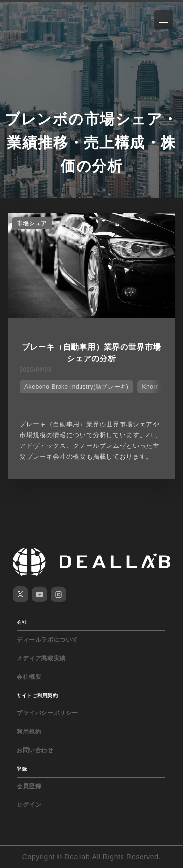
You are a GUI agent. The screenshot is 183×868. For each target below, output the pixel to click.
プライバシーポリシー (47, 713)
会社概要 (29, 677)
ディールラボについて (47, 640)
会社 (22, 622)
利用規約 (29, 732)
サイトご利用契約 (37, 696)
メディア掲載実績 (41, 658)
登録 (22, 769)
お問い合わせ (35, 750)
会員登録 (29, 786)
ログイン (29, 805)
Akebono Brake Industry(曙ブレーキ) (76, 387)
